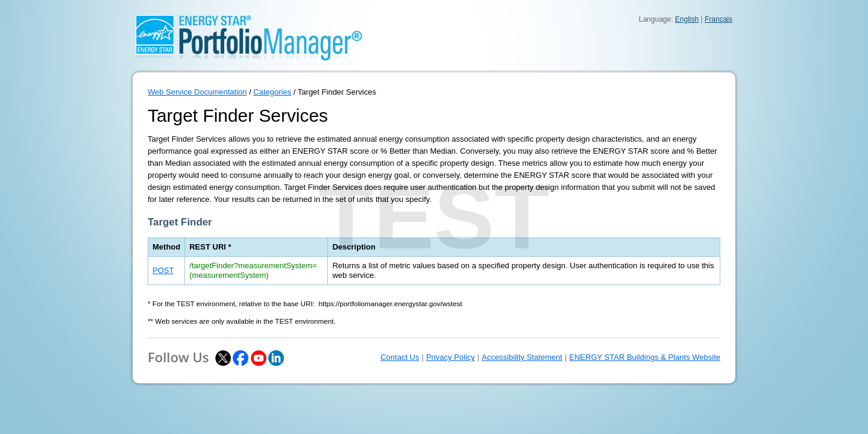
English (687, 19)
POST (163, 270)
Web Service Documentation (197, 92)
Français (719, 19)
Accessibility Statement (522, 357)
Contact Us (400, 357)
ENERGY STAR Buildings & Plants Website (645, 357)
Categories (272, 92)
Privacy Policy (451, 357)
